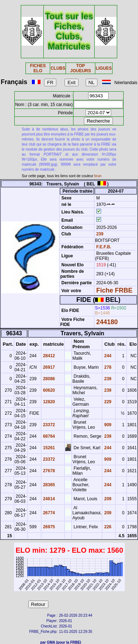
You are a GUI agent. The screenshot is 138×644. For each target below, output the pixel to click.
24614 (49, 499)
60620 (49, 390)
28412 (49, 356)
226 (107, 527)
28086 (49, 379)
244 (107, 356)
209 (107, 499)
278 (107, 367)
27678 (49, 471)
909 (107, 425)
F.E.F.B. (104, 247)
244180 (107, 322)
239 (99, 234)
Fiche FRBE (114, 290)
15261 (49, 448)
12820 (49, 402)
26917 (49, 367)
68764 (49, 436)
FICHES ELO (38, 68)
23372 (49, 425)
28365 (49, 485)
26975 (49, 527)
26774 (49, 513)
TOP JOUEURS (81, 68)
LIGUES (104, 68)
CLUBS (58, 68)
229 (107, 402)
